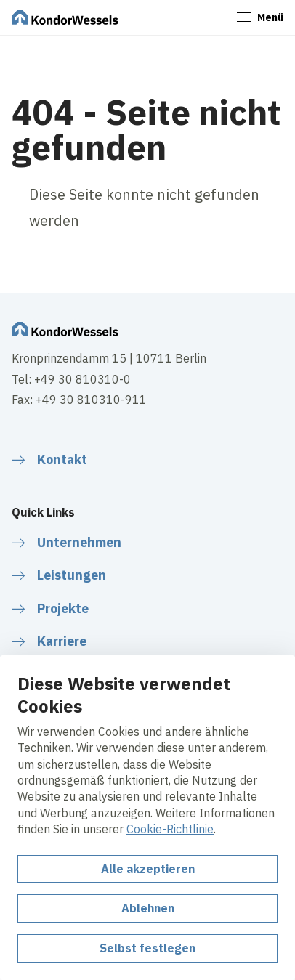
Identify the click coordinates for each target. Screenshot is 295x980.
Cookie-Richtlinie (170, 829)
